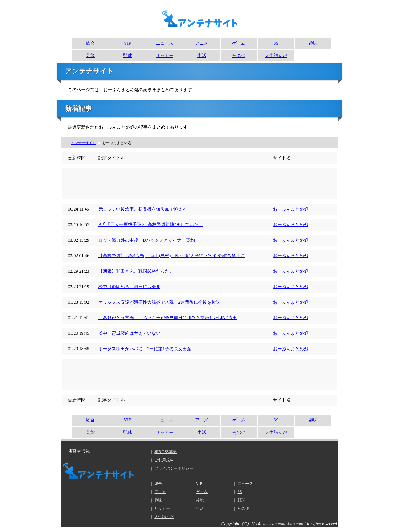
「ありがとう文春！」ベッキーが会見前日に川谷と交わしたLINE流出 (168, 318)
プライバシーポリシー (174, 468)
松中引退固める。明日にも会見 (129, 287)
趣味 (313, 43)
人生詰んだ (276, 56)
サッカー (165, 56)
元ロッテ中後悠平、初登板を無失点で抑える (143, 209)
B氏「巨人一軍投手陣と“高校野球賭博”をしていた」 (151, 225)
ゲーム (239, 43)
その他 (239, 56)
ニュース (165, 43)
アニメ (202, 43)
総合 (90, 43)
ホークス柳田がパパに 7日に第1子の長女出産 (145, 349)
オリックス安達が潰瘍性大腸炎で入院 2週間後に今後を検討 (159, 302)
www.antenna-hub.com (283, 524)
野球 (127, 56)
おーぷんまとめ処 (291, 209)
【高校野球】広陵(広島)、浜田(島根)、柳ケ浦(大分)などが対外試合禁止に (172, 256)
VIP (127, 43)
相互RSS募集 (165, 452)
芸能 (90, 56)
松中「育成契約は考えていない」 (132, 333)
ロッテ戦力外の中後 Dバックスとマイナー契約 (147, 240)
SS (276, 43)
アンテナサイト (83, 143)
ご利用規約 (164, 460)
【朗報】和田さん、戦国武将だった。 (136, 271)
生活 (202, 56)
